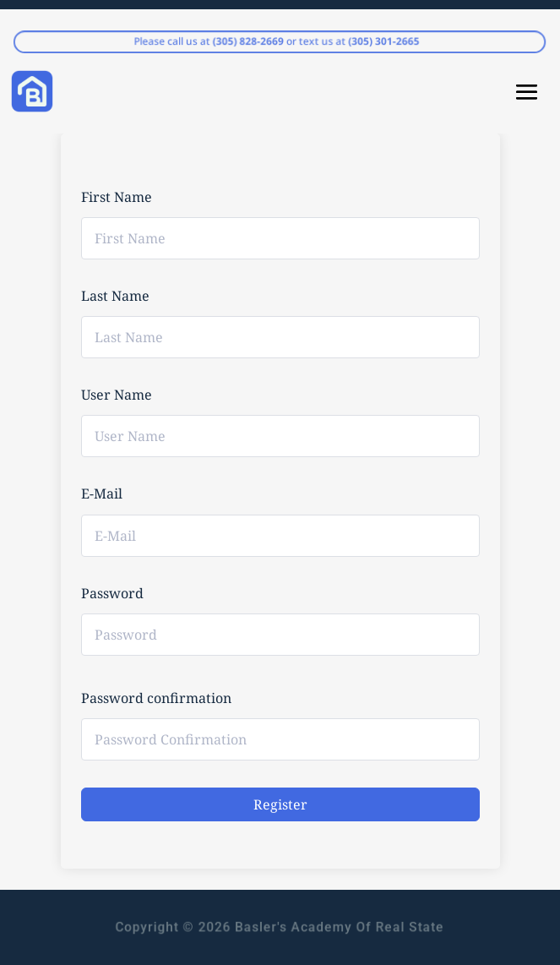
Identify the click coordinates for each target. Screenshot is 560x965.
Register (280, 804)
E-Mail (102, 493)
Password (112, 593)
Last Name (115, 296)
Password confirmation (156, 698)
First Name (117, 197)
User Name (117, 395)
